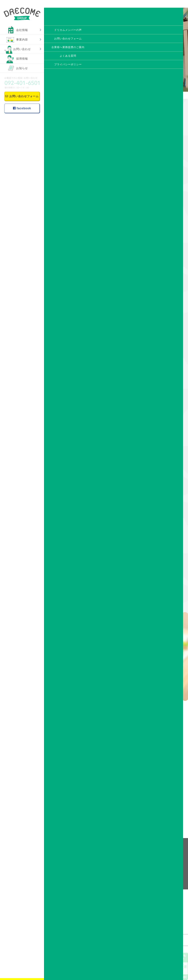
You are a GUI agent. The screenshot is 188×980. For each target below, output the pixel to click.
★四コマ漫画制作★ (128, 195)
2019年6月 (158, 493)
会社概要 (95, 860)
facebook (22, 107)
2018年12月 (158, 537)
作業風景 (156, 266)
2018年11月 (158, 544)
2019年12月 (158, 449)
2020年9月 (158, 390)
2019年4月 (158, 508)
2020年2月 (158, 434)
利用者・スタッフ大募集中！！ (163, 186)
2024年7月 (158, 317)
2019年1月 (158, 530)
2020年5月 (158, 412)
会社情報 (22, 30)
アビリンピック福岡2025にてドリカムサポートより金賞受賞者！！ (163, 168)
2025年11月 (158, 295)
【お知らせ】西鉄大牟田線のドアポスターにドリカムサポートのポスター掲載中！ (163, 142)
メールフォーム (155, 794)
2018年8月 (158, 566)
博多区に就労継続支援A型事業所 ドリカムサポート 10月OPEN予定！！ (164, 204)
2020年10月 (158, 383)
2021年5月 (158, 353)
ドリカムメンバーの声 (135, 855)
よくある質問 (130, 860)
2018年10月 (158, 552)
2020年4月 (158, 419)
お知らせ (22, 68)
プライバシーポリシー (135, 875)
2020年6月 (158, 405)
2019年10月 (158, 464)
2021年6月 (158, 346)
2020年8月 (158, 397)
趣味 (154, 273)
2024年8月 (158, 309)
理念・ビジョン (98, 855)
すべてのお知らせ (162, 251)
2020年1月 (158, 441)
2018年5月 (158, 588)
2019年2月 (158, 522)
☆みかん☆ (64, 195)
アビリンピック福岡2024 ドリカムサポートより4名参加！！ (164, 225)
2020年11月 (158, 375)
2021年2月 (158, 361)
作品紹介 (156, 259)
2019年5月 (158, 500)
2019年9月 (158, 471)
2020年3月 (158, 427)
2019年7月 (158, 486)
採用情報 (22, 59)
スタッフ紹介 (97, 870)
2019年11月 (158, 456)
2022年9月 (158, 324)
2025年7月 (158, 302)
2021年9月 (158, 339)
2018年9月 (158, 559)
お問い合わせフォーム (21, 96)
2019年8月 (158, 478)
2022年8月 (158, 331)
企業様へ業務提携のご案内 (137, 870)
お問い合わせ (22, 49)
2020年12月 (158, 368)
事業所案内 (96, 865)
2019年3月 (158, 515)
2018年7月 (158, 574)
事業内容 (22, 40)
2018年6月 (158, 581)
